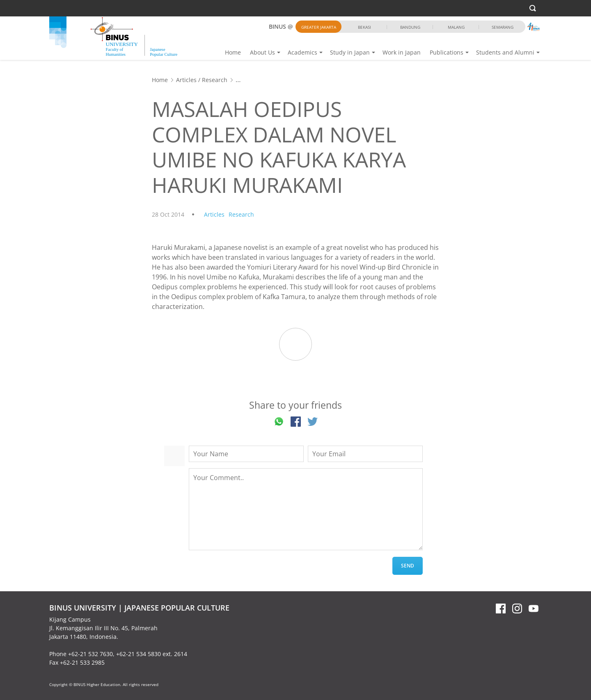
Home (233, 52)
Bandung (410, 27)
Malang (456, 27)
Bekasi (364, 27)
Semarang (503, 27)
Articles (186, 80)
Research (215, 80)
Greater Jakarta (319, 27)
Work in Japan (402, 52)
